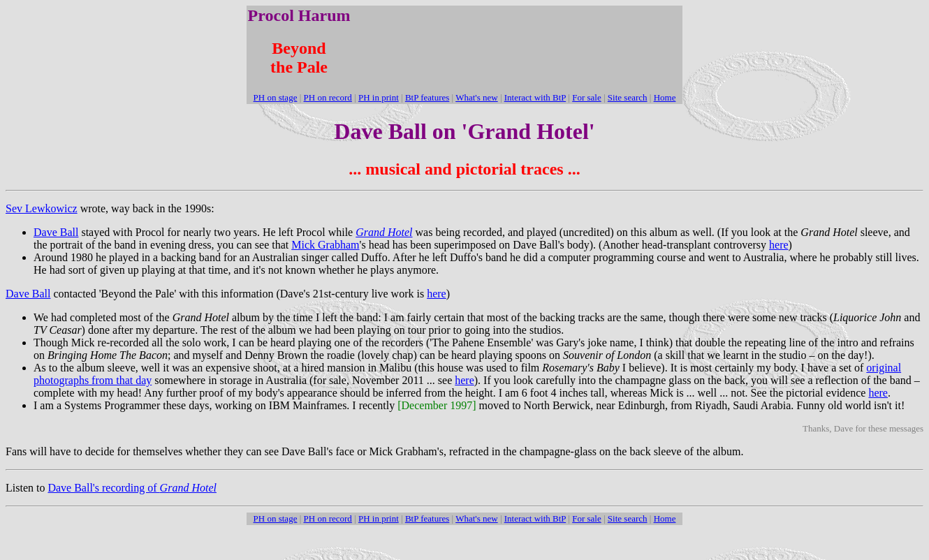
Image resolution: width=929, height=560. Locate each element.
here (779, 245)
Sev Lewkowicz (42, 208)
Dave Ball (56, 232)
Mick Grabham (325, 245)
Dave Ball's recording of (132, 488)
